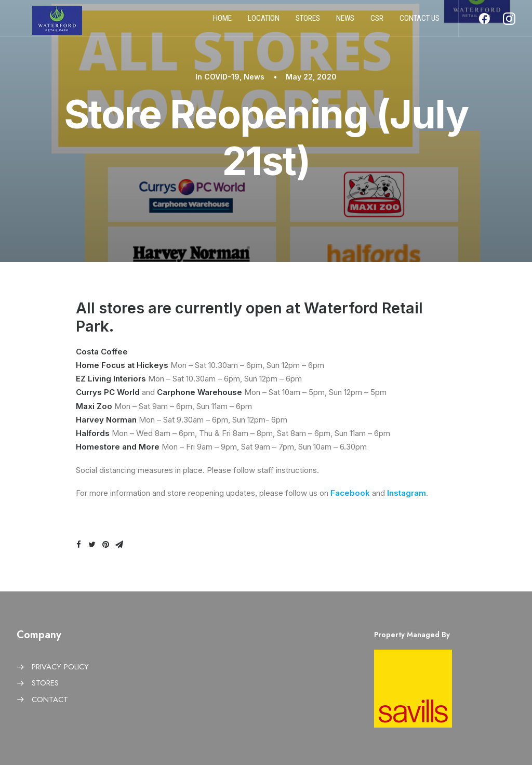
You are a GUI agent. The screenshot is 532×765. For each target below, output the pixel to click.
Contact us (420, 22)
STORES (45, 683)
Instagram (407, 493)
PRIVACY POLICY (60, 667)
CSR (377, 22)
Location (264, 22)
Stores (308, 22)
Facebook (350, 493)
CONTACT (50, 700)
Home (222, 22)
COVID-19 (222, 77)
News (345, 22)
